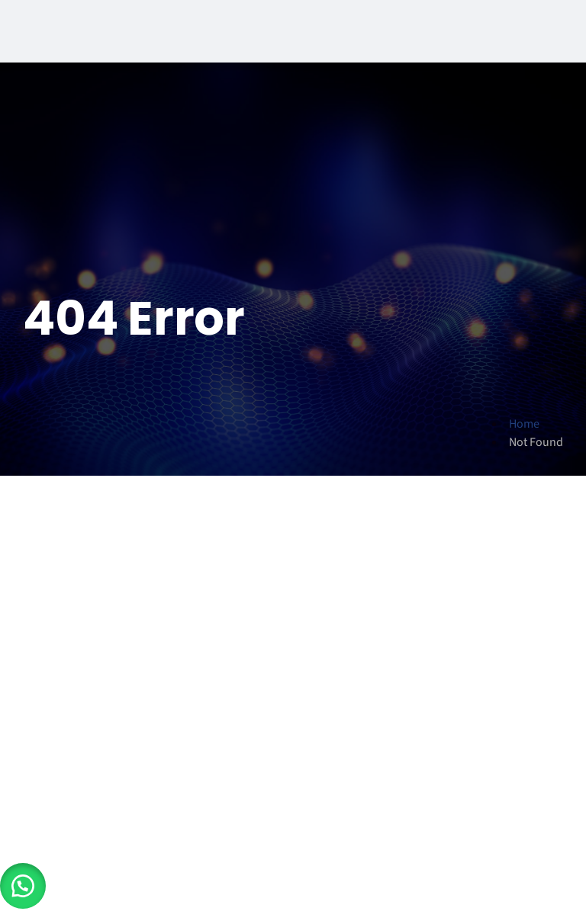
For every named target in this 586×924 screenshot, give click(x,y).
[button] (23, 886)
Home (524, 424)
